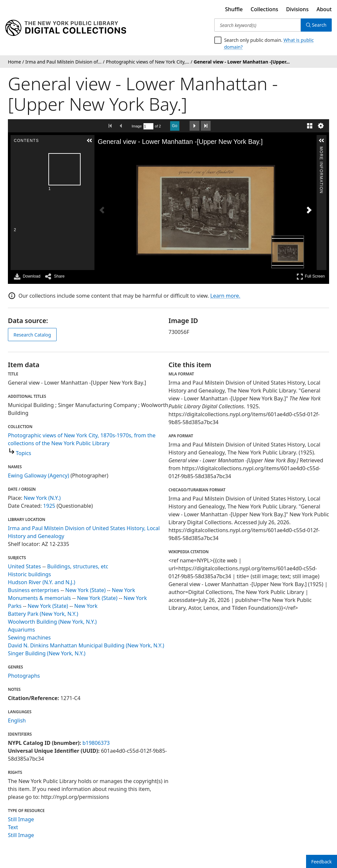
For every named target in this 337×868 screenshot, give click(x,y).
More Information (321, 149)
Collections (265, 9)
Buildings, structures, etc (78, 566)
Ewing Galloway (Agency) (39, 475)
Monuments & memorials (39, 598)
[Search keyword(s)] (258, 25)
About (324, 9)
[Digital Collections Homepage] (66, 28)
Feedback (322, 862)
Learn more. (225, 296)
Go (175, 126)
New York (124, 590)
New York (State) (85, 590)
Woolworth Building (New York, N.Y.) (52, 622)
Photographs (24, 676)
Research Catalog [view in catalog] (32, 335)
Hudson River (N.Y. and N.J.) (42, 582)
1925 (49, 506)
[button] (90, 141)
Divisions (297, 9)
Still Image (21, 819)
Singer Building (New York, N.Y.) (47, 653)
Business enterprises (34, 590)
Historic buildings (29, 574)
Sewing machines (29, 637)
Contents (89, 149)
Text (13, 827)
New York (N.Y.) (42, 498)
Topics (24, 453)
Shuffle (234, 9)
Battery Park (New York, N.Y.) (43, 614)
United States (25, 566)
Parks (15, 606)
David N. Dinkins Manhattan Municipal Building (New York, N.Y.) (86, 645)
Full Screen (311, 276)
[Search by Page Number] (148, 126)
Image (137, 126)
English (17, 720)
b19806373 (96, 743)
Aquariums (21, 630)
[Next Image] (309, 210)
